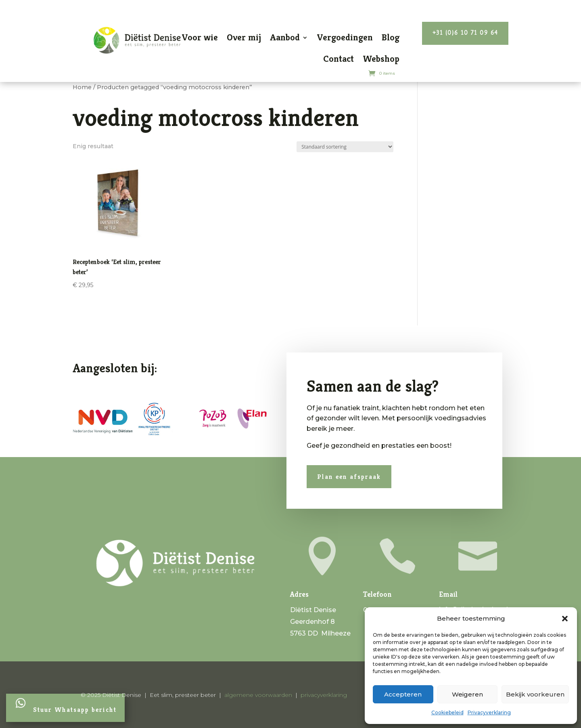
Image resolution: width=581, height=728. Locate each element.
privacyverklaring (324, 695)
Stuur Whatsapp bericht (75, 710)
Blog (391, 37)
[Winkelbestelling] (345, 147)
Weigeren (467, 694)
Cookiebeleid (447, 712)
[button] (565, 619)
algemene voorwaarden (258, 695)
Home (82, 87)
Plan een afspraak (334, 475)
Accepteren (403, 694)
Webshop (381, 59)
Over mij (244, 37)
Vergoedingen (345, 37)
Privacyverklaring (489, 712)
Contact (339, 59)
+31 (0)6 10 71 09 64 (465, 33)
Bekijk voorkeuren (535, 694)
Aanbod (285, 37)
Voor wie (200, 37)
